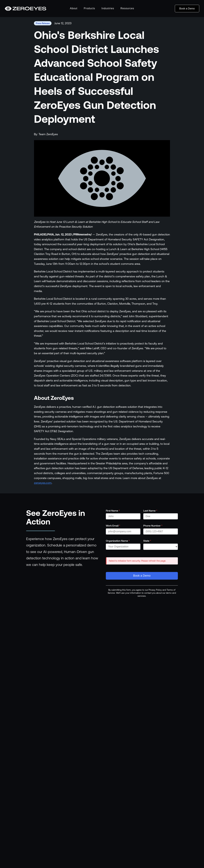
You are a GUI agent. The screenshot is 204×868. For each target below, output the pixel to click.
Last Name (150, 511)
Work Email (113, 526)
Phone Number (153, 526)
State (147, 541)
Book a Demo (187, 9)
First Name (113, 511)
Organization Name (118, 541)
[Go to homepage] (25, 9)
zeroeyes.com (43, 483)
